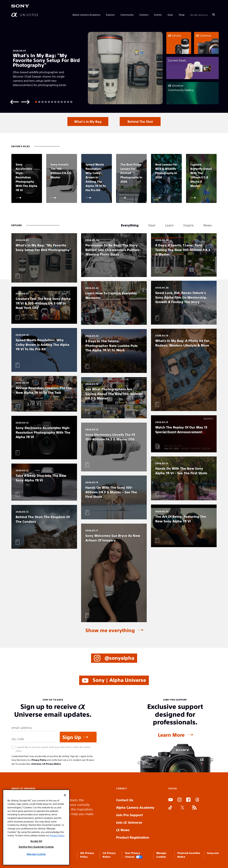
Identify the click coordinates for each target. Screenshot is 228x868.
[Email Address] (34, 728)
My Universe (199, 15)
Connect (144, 15)
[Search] (214, 15)
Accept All (36, 841)
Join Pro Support (129, 815)
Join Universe (129, 822)
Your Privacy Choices (134, 855)
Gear (170, 15)
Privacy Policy (39, 760)
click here (36, 764)
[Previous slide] (15, 102)
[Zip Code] (34, 739)
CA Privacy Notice (51, 764)
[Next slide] (25, 102)
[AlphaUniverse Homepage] (25, 15)
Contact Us (125, 800)
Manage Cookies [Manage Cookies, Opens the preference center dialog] (36, 854)
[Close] (65, 795)
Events (158, 15)
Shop (182, 15)
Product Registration (133, 837)
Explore (110, 15)
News (123, 830)
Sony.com (213, 853)
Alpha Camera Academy (86, 15)
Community (127, 15)
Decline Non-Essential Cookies (36, 847)
